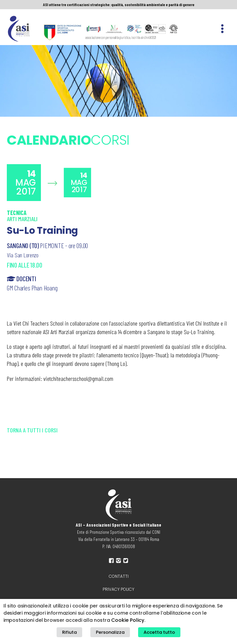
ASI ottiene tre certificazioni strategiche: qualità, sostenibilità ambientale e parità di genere (119, 4)
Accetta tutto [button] (159, 632)
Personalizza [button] (110, 632)
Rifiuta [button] (69, 632)
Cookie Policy (128, 620)
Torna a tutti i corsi (32, 430)
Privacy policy (118, 589)
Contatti (119, 576)
